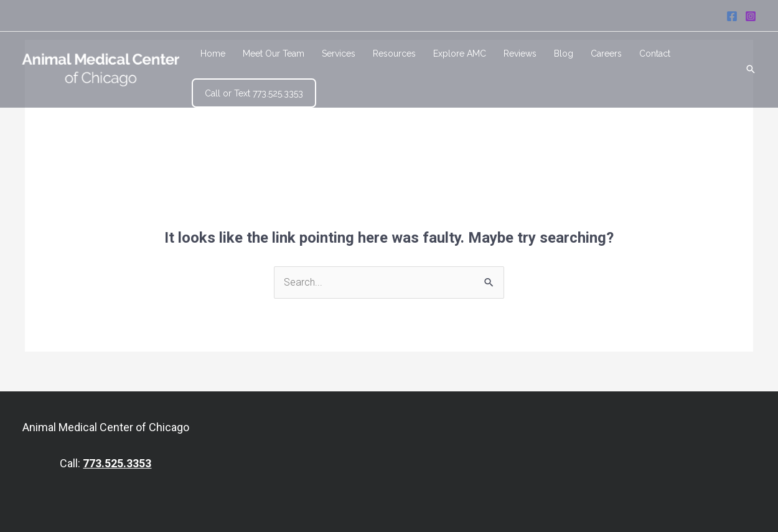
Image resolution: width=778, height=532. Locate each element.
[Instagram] (751, 16)
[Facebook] (732, 16)
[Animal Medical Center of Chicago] (101, 69)
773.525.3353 (117, 464)
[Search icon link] (751, 70)
